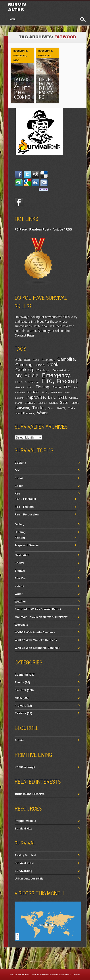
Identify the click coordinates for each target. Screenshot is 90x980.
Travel (61, 408)
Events (19, 682)
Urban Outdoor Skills (29, 879)
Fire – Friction (24, 507)
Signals (20, 571)
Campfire (66, 359)
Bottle (36, 360)
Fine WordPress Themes (67, 974)
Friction (33, 392)
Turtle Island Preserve (30, 794)
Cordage (43, 370)
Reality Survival (25, 855)
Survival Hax (23, 828)
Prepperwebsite (25, 821)
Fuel (45, 392)
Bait (18, 360)
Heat (67, 392)
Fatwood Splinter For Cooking (22, 88)
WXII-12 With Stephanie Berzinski (37, 648)
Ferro (19, 382)
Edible (31, 375)
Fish (30, 387)
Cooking (24, 370)
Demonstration (61, 370)
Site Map (20, 578)
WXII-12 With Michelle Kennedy (36, 640)
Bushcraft (20, 51)
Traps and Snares (27, 545)
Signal (53, 403)
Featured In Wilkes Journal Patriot (38, 609)
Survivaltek (17, 7)
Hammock (57, 392)
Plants (19, 403)
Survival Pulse (24, 863)
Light (62, 397)
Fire (47, 381)
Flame (57, 387)
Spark (75, 403)
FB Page (21, 229)
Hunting (19, 398)
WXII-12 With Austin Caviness (35, 632)
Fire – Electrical (25, 499)
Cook (53, 364)
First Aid (20, 387)
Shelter (42, 403)
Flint (67, 387)
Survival (22, 408)
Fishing (42, 387)
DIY (18, 376)
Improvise (36, 397)
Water (42, 413)
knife (52, 397)
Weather (20, 602)
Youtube (57, 229)
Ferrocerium (32, 382)
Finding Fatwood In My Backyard (47, 88)
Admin (19, 740)
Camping (24, 365)
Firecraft (20, 56)
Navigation (22, 555)
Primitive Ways (25, 767)
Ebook (19, 478)
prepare (30, 403)
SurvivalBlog (23, 871)
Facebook (19, 202)
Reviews (20, 713)
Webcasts (21, 625)
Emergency (56, 375)
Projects (20, 706)
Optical (73, 398)
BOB (27, 360)
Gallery (19, 524)
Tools (51, 408)
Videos (19, 586)
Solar (64, 403)
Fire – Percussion (27, 514)
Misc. (17, 60)
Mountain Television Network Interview (41, 617)
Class (40, 365)
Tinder (38, 408)
